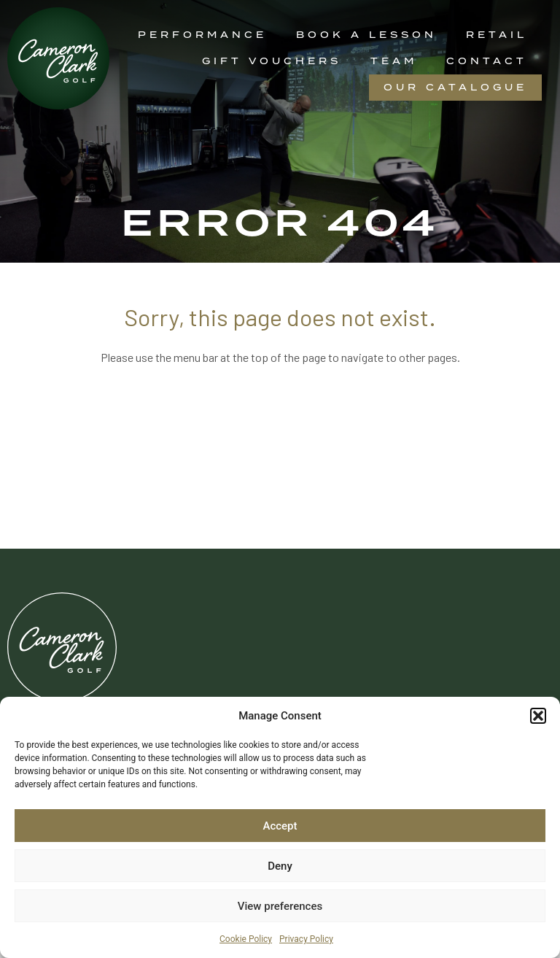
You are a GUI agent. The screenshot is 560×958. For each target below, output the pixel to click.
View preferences (280, 906)
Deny (280, 866)
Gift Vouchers (272, 61)
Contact (487, 61)
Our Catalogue (455, 87)
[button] (538, 716)
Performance (202, 35)
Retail (497, 35)
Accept (280, 826)
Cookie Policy (246, 939)
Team (394, 61)
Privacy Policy (306, 939)
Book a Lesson (366, 35)
